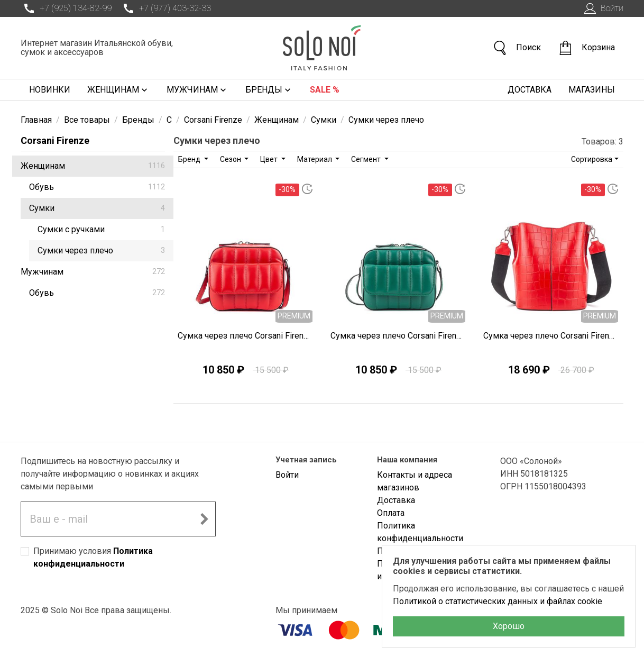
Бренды (269, 90)
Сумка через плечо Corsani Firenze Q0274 (551, 336)
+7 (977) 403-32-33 (165, 8)
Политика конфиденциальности (420, 532)
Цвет (270, 159)
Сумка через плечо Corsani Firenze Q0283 (398, 336)
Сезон (231, 159)
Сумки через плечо (101, 250)
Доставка (530, 90)
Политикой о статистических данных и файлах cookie (498, 601)
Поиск (517, 48)
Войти (602, 8)
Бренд (190, 159)
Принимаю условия (93, 557)
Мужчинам (197, 90)
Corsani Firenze (55, 140)
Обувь (97, 187)
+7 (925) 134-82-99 (66, 8)
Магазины (592, 90)
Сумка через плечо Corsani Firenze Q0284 (246, 336)
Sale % (325, 90)
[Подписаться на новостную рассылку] (204, 519)
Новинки (50, 90)
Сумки (97, 208)
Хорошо (509, 626)
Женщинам (118, 90)
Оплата (391, 513)
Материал (315, 159)
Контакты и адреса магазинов (415, 481)
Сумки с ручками (101, 229)
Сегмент (367, 159)
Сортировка (592, 159)
